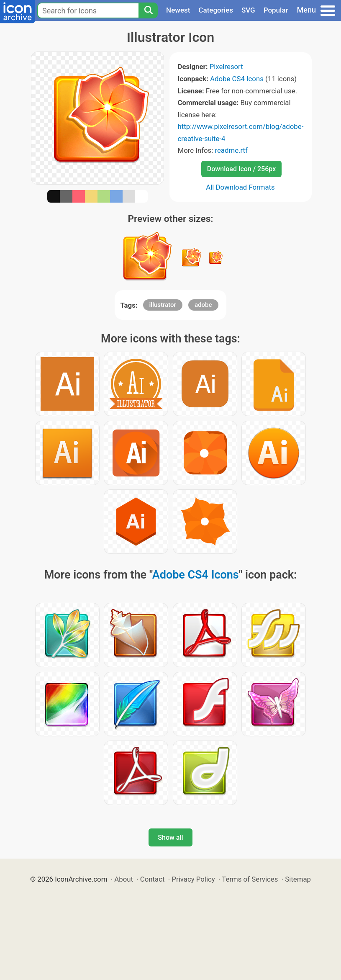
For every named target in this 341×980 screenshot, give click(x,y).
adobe (203, 305)
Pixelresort (226, 67)
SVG (248, 10)
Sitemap (298, 879)
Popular (276, 10)
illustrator (163, 305)
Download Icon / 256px (241, 169)
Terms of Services (250, 879)
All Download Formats (240, 187)
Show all (170, 837)
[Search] (148, 10)
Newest (178, 10)
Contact (153, 879)
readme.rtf (231, 150)
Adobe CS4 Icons (237, 79)
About (124, 879)
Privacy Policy (193, 879)
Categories (216, 10)
